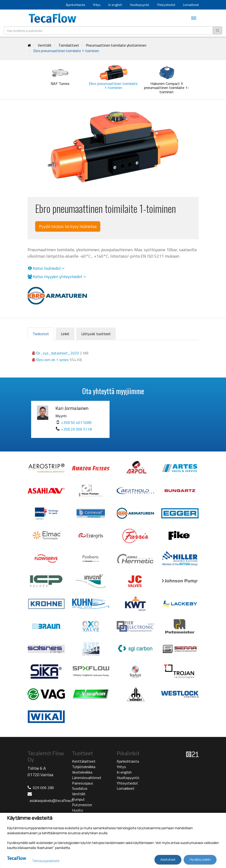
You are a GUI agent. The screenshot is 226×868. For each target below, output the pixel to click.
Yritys (97, 5)
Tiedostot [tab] (41, 334)
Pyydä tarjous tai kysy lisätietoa (68, 226)
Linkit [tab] (65, 334)
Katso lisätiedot (46, 268)
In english (115, 5)
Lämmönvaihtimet (87, 778)
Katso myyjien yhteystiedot (57, 277)
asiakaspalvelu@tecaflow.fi (52, 800)
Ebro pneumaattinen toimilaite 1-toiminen (66, 51)
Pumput (78, 799)
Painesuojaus (83, 783)
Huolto (78, 810)
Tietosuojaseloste (46, 861)
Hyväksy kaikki (200, 859)
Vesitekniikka (82, 772)
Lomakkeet (191, 5)
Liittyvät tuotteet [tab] (96, 334)
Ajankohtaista (75, 5)
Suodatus (80, 788)
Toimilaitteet (69, 45)
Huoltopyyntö (140, 5)
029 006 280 (43, 788)
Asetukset (168, 859)
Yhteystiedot (166, 5)
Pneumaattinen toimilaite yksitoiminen (116, 45)
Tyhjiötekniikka (84, 767)
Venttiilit (45, 45)
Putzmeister (82, 805)
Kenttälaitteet (84, 761)
